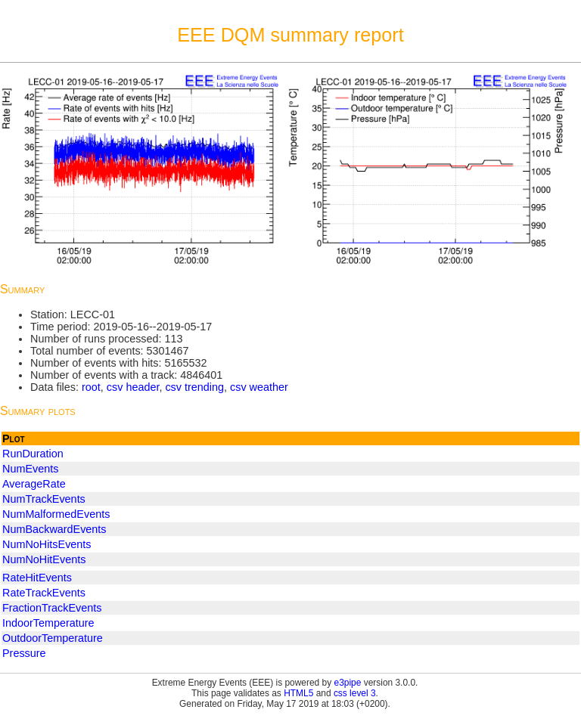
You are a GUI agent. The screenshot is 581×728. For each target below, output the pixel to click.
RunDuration (33, 454)
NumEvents (30, 469)
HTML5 (298, 693)
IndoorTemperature (48, 623)
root (91, 387)
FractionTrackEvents (52, 608)
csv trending (194, 387)
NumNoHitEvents (44, 559)
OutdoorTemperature (53, 638)
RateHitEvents (37, 578)
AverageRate (34, 484)
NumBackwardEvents (54, 529)
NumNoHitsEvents (47, 544)
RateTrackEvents (44, 593)
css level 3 (355, 693)
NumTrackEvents (44, 499)
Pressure (24, 653)
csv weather (259, 387)
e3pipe (348, 683)
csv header (133, 387)
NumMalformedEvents (56, 514)
